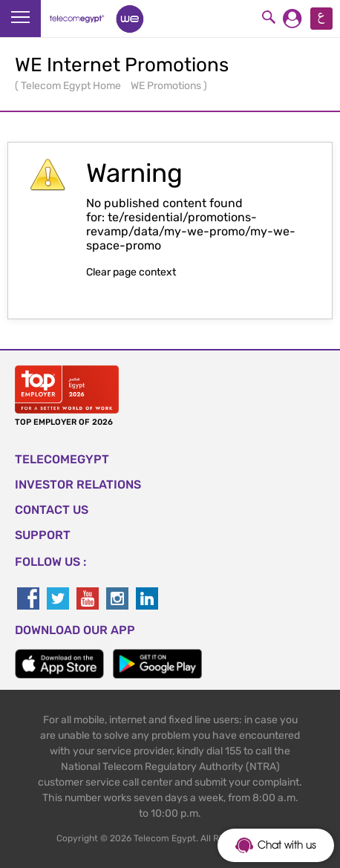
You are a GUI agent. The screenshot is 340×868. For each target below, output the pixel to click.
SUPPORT (43, 535)
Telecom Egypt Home (72, 86)
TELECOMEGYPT (62, 459)
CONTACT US (52, 510)
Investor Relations (78, 484)
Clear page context (131, 272)
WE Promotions (167, 86)
